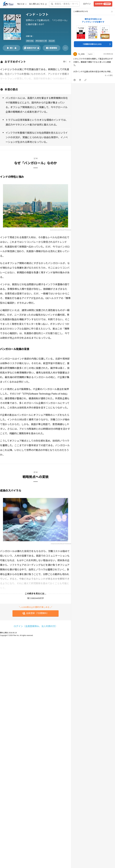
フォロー (90, 54)
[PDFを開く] (31, 48)
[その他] (65, 48)
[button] (93, 67)
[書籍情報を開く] (52, 48)
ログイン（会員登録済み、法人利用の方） (36, 626)
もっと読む (109, 75)
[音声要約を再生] (12, 48)
